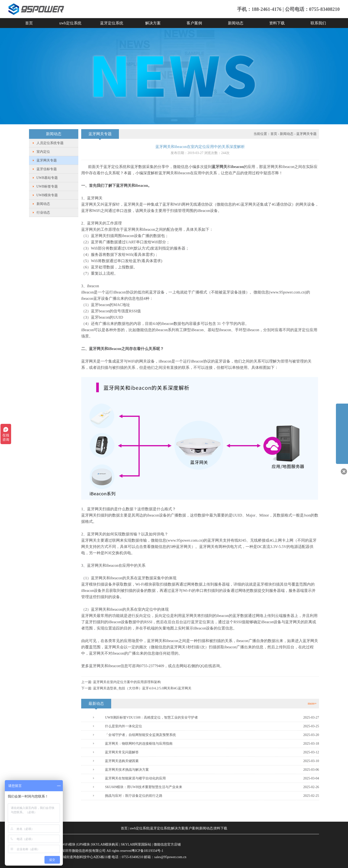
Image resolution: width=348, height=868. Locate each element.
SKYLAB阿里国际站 (136, 844)
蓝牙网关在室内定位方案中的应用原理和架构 (127, 682)
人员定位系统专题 (50, 143)
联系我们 (318, 23)
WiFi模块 (69, 844)
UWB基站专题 (47, 178)
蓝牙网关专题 (47, 160)
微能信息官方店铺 (167, 844)
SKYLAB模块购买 (105, 844)
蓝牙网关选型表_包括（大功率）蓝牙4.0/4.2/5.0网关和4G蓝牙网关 (142, 688)
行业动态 (43, 213)
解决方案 (153, 23)
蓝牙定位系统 (112, 23)
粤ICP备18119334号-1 (148, 851)
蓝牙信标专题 (47, 169)
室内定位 (43, 152)
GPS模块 (83, 844)
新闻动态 (236, 23)
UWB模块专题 (47, 195)
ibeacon (162, 330)
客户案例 (194, 23)
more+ (312, 703)
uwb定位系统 (70, 23)
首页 (29, 23)
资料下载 (277, 23)
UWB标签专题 (47, 186)
